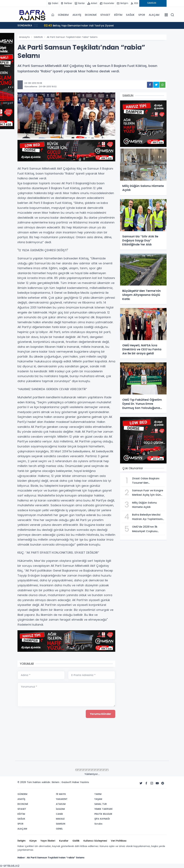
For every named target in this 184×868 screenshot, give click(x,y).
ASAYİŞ (77, 15)
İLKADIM (60, 809)
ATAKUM (61, 804)
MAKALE (60, 819)
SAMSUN (38, 37)
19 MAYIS (61, 794)
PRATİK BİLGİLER (103, 814)
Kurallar (64, 841)
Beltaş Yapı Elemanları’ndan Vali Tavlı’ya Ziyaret (80, 25)
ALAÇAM (154, 15)
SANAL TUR (101, 804)
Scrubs (98, 824)
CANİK (59, 814)
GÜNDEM (63, 15)
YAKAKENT (62, 799)
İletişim (21, 841)
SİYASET (105, 15)
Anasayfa (24, 37)
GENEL (59, 829)
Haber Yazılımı (81, 782)
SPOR (142, 15)
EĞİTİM (118, 15)
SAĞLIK (130, 15)
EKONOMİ (91, 15)
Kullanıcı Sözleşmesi (95, 841)
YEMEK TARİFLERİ (103, 809)
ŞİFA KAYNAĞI (102, 819)
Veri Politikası (119, 841)
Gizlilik (76, 841)
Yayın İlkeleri (48, 841)
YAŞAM (98, 799)
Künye (33, 841)
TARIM (98, 794)
